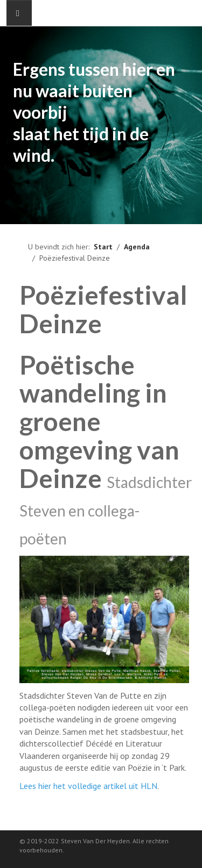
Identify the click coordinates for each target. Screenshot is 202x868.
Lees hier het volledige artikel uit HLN (88, 786)
